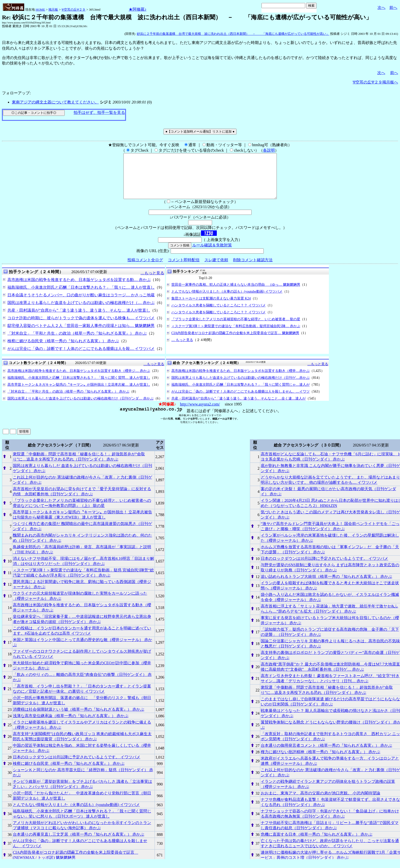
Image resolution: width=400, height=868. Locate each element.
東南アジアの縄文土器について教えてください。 (55, 102)
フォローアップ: (16, 93)
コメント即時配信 (184, 269)
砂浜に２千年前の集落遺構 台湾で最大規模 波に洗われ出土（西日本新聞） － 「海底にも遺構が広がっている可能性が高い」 (233, 34)
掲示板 (53, 10)
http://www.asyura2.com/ (200, 413)
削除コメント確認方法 (253, 269)
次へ (381, 8)
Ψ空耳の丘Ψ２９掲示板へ (375, 82)
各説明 (269, 150)
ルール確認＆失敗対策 (212, 254)
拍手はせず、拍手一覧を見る (99, 112)
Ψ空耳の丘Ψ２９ (73, 10)
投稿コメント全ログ (145, 269)
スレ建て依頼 (216, 269)
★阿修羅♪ (138, 9)
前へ (393, 8)
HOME (40, 10)
